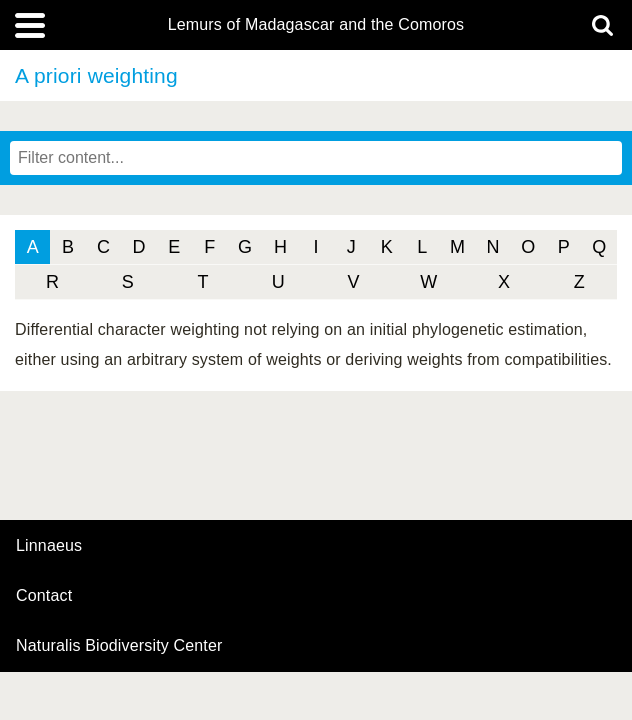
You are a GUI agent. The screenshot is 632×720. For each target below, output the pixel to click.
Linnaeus (49, 546)
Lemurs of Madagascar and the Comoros (316, 25)
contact (44, 595)
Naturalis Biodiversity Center (119, 646)
